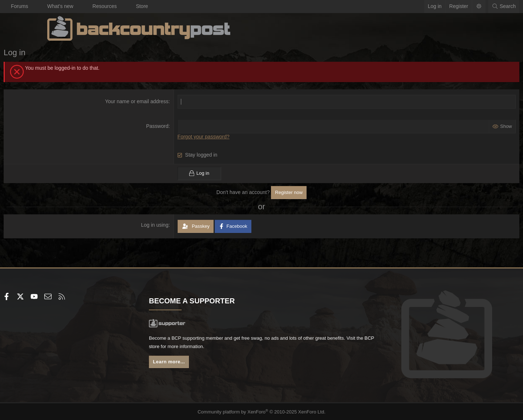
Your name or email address (152, 101)
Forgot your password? (218, 137)
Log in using (170, 225)
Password (172, 126)
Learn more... (192, 364)
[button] (78, 7)
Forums (63, 6)
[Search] (460, 7)
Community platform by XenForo (262, 411)
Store (185, 6)
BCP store (237, 348)
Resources (148, 6)
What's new (104, 6)
